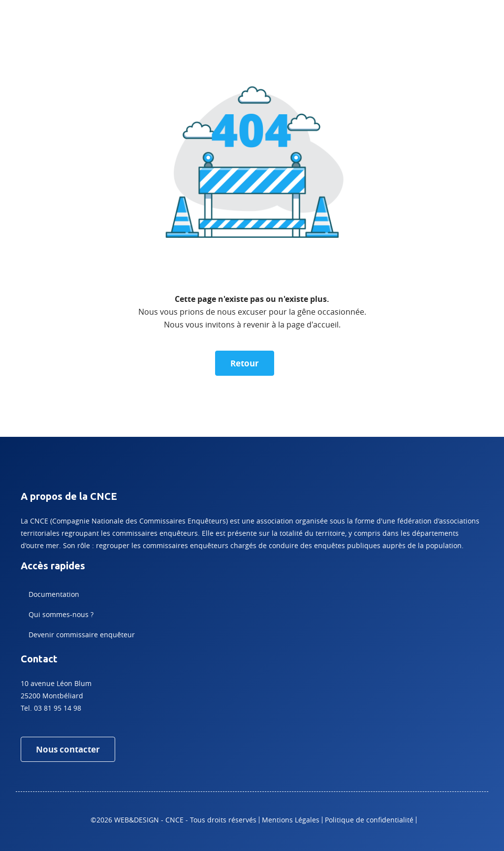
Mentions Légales (291, 820)
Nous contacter (68, 749)
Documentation (54, 594)
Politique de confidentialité (369, 820)
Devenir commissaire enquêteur (82, 635)
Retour (245, 363)
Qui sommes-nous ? (61, 614)
